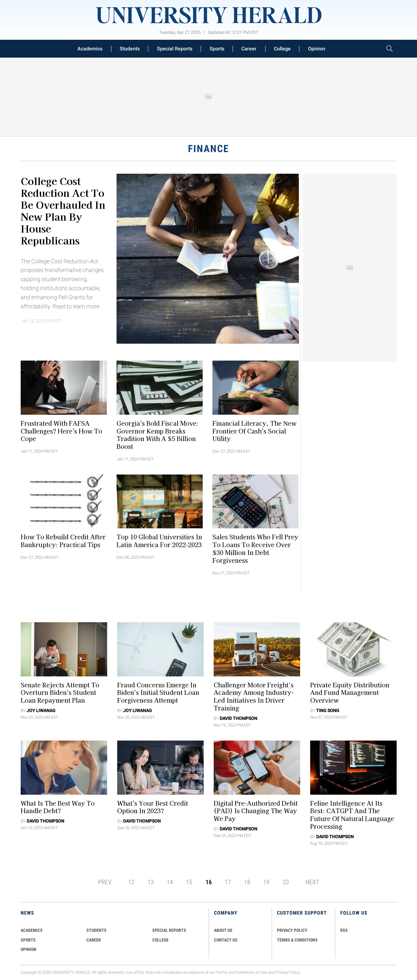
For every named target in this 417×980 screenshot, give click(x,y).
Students (130, 49)
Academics (90, 49)
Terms (222, 972)
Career (249, 49)
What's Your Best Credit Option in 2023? (153, 807)
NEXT (312, 882)
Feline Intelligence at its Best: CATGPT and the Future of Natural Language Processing (352, 814)
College (282, 49)
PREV (105, 882)
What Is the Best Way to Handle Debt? (58, 807)
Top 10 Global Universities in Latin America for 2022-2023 (159, 541)
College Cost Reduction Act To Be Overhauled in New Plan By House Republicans (63, 210)
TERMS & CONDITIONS (297, 940)
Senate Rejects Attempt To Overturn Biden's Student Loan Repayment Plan (60, 692)
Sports (217, 49)
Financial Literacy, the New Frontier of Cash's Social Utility (254, 431)
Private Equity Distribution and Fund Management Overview (350, 692)
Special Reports (175, 49)
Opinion (317, 49)
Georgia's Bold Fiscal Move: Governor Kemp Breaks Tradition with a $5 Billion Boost (158, 434)
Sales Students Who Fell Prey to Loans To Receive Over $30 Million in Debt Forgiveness (255, 548)
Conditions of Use (252, 972)
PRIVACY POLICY (292, 930)
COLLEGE (160, 940)
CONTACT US (226, 940)
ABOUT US (223, 930)
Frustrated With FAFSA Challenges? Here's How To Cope (61, 431)
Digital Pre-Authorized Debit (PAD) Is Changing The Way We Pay (256, 811)
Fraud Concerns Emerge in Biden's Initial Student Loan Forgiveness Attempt (158, 692)
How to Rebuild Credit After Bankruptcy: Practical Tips (63, 541)
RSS (344, 930)
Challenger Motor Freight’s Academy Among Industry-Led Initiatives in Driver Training (254, 696)
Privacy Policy (288, 972)
